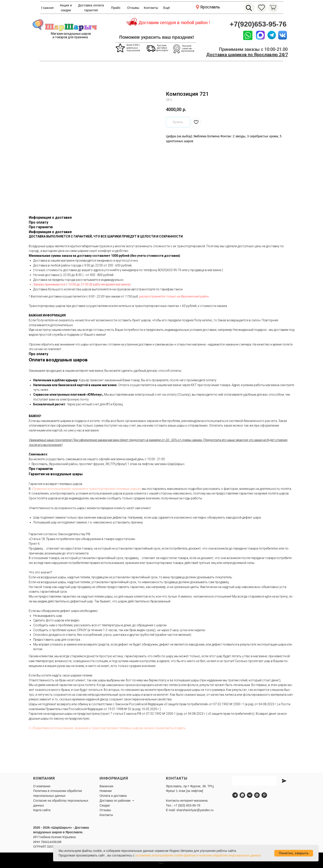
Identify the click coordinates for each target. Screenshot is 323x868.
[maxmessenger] (257, 795)
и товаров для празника (70, 37)
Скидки (105, 805)
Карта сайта (42, 810)
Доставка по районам (115, 801)
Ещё (167, 8)
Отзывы (133, 8)
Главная (47, 8)
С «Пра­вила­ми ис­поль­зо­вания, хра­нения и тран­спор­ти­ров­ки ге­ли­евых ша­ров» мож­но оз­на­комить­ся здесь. (108, 728)
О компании (42, 786)
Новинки (106, 791)
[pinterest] (264, 795)
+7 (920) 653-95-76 (187, 805)
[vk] (250, 795)
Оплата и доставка (113, 796)
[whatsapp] (242, 795)
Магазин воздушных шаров (71, 34)
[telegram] (235, 795)
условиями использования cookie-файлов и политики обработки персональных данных (198, 855)
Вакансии (106, 786)
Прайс (116, 8)
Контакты (151, 8)
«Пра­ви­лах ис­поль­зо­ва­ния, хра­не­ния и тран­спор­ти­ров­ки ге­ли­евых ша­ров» (86, 489)
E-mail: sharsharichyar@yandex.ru (190, 810)
